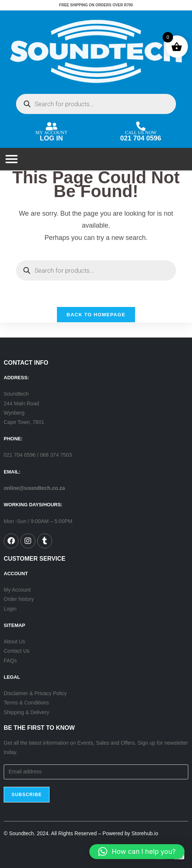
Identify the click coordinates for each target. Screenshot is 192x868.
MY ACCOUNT (51, 131)
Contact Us (17, 651)
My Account (17, 590)
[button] (137, 852)
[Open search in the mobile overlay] (96, 104)
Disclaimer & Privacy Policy (35, 693)
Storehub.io (145, 833)
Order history (19, 599)
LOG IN (51, 138)
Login (10, 609)
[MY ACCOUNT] (52, 126)
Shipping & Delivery (26, 712)
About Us (15, 642)
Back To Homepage (96, 315)
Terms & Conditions (26, 703)
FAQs (10, 660)
